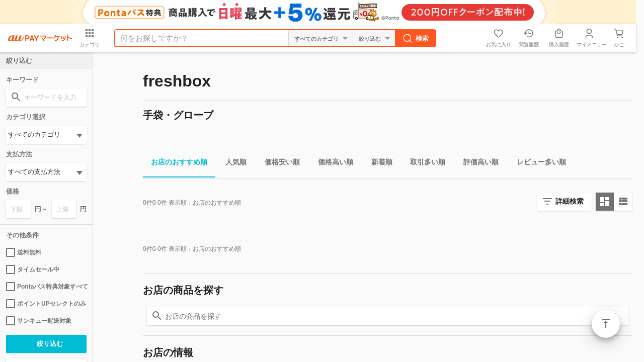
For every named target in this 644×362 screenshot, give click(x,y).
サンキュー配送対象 (39, 321)
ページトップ (606, 324)
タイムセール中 (33, 269)
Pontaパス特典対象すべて (46, 287)
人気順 (232, 164)
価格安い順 (278, 164)
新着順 (378, 164)
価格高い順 (332, 164)
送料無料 (24, 252)
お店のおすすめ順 (175, 164)
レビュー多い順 (537, 164)
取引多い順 (424, 164)
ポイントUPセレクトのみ (46, 304)
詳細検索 (570, 201)
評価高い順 (477, 164)
